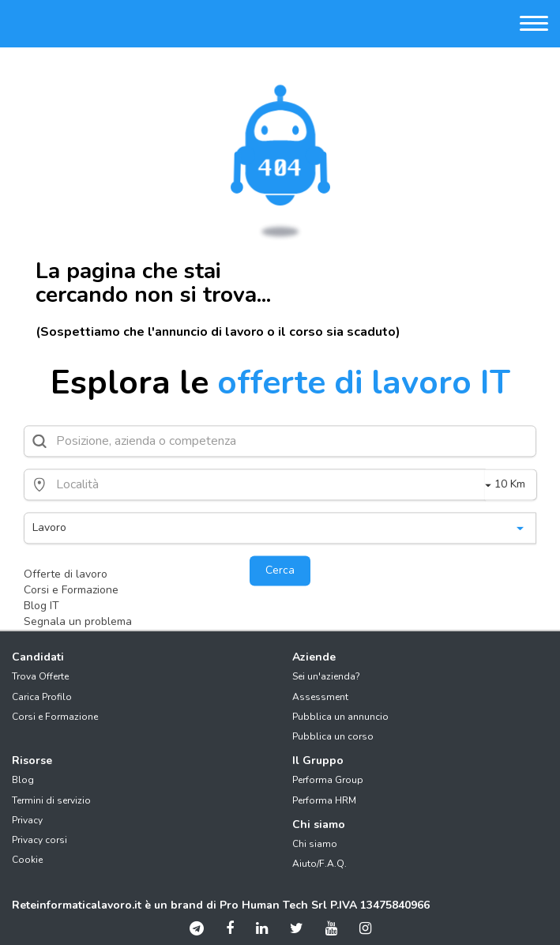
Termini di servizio (51, 800)
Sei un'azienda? (326, 676)
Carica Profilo (42, 697)
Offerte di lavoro (66, 574)
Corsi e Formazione (71, 590)
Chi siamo (315, 844)
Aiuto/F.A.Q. (319, 864)
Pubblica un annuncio (340, 717)
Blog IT (41, 606)
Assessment (320, 697)
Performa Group (328, 780)
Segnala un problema (78, 621)
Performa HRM (324, 800)
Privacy (27, 820)
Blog (23, 780)
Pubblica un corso (333, 736)
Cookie (27, 860)
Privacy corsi (39, 840)
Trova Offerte (40, 676)
